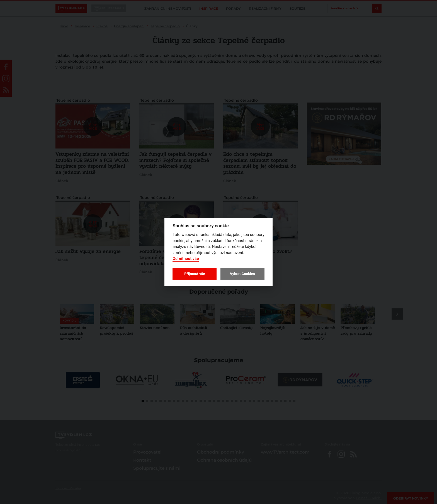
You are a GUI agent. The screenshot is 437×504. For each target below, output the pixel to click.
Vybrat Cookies (242, 274)
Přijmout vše (195, 274)
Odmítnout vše (186, 259)
